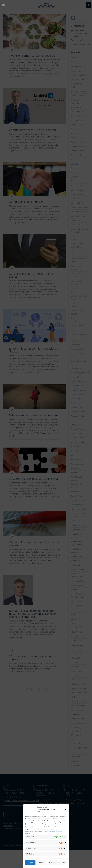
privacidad (59, 831)
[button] (66, 809)
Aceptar (30, 863)
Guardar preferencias (57, 863)
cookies (28, 833)
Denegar (42, 863)
